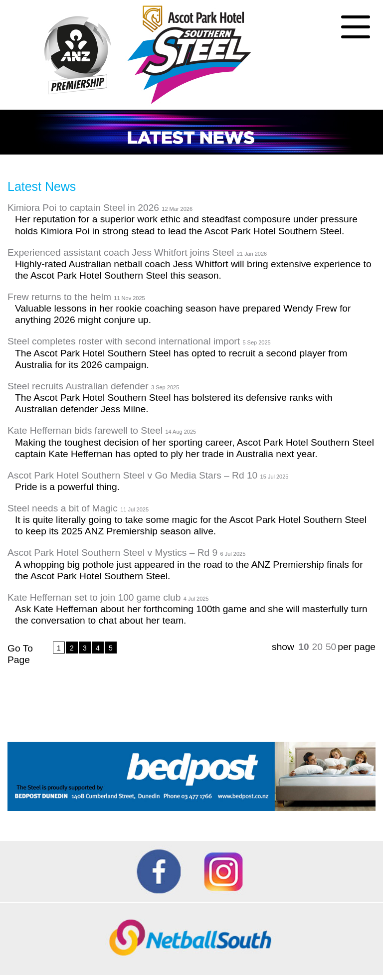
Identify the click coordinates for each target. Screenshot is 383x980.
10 (303, 647)
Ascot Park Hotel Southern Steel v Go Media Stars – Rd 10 (148, 475)
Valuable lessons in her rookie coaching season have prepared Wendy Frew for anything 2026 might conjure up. (183, 314)
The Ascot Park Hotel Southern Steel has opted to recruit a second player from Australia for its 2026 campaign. (181, 359)
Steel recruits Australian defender (93, 386)
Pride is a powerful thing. (67, 487)
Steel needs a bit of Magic (78, 508)
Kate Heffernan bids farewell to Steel (102, 430)
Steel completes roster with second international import (139, 341)
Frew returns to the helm (76, 297)
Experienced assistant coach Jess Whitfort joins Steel (137, 252)
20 (317, 647)
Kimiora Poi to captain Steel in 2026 (100, 208)
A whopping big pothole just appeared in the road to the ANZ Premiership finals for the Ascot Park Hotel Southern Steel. (189, 570)
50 (331, 647)
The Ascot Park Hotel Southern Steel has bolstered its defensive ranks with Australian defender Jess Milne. (174, 403)
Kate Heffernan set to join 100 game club (108, 597)
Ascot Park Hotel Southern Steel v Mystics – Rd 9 (126, 553)
